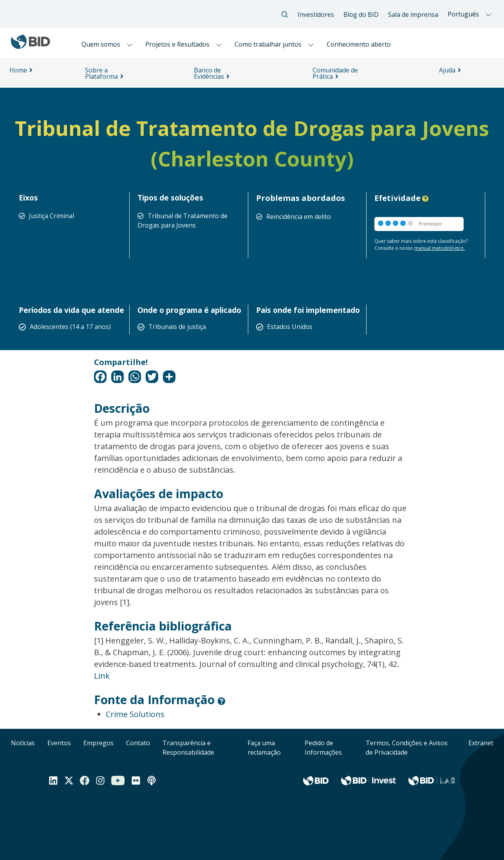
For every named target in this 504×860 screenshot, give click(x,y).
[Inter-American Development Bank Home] (31, 46)
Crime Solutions (135, 714)
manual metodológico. (440, 248)
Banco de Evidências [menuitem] (209, 73)
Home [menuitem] (18, 70)
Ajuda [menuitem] (447, 70)
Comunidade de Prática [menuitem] (335, 73)
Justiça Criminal (51, 216)
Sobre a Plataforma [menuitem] (101, 73)
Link (102, 676)
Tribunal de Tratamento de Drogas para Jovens (182, 220)
